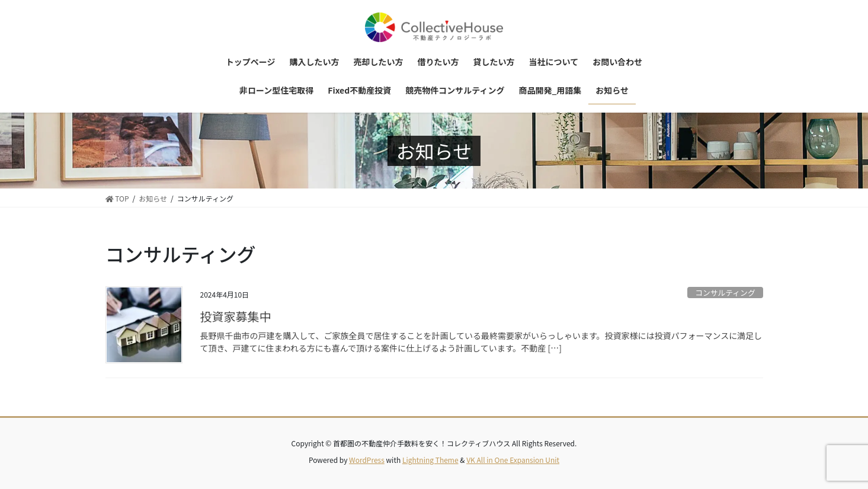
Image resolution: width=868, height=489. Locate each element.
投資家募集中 (236, 316)
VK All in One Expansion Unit (513, 460)
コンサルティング (725, 293)
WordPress (367, 460)
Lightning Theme (430, 460)
